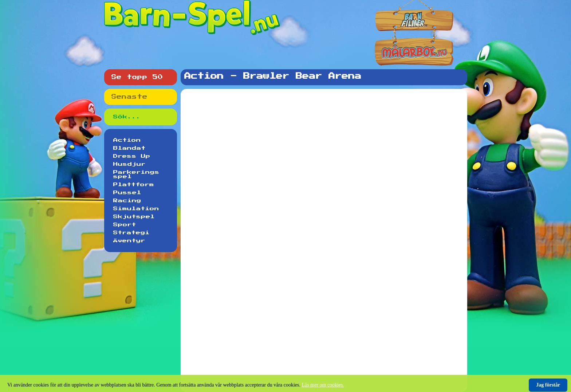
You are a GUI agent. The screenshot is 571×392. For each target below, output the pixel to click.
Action (127, 140)
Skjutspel (134, 217)
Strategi (131, 233)
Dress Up (132, 156)
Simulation (136, 209)
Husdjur (129, 164)
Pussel (127, 193)
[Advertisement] (326, 113)
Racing (127, 201)
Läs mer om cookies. (323, 385)
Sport (125, 225)
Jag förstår (548, 385)
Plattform (134, 185)
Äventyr (129, 241)
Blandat (129, 148)
